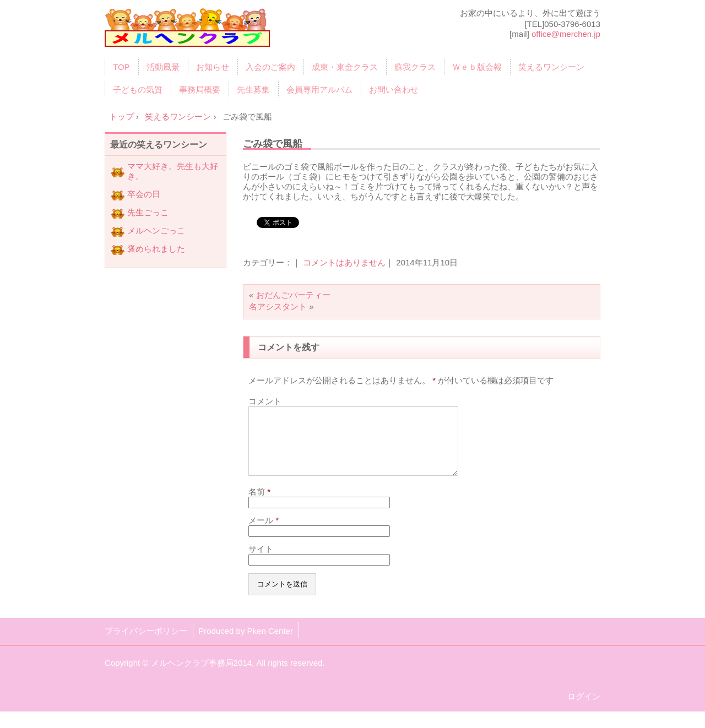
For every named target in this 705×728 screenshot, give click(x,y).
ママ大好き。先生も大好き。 (173, 171)
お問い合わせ (394, 89)
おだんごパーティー (293, 295)
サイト (261, 562)
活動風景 (163, 67)
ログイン (584, 710)
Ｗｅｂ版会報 (477, 67)
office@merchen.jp (566, 34)
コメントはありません (344, 262)
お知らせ (213, 67)
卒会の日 (144, 194)
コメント (265, 401)
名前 (259, 505)
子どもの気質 (138, 89)
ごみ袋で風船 (273, 143)
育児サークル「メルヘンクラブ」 (187, 31)
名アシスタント (278, 306)
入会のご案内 (270, 67)
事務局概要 (200, 89)
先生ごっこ (148, 212)
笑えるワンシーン (551, 67)
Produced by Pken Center (246, 644)
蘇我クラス (415, 67)
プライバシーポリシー (146, 644)
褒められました (156, 249)
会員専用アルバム (319, 89)
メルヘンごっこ (156, 230)
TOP (121, 67)
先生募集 (253, 89)
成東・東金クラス (345, 67)
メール (264, 533)
